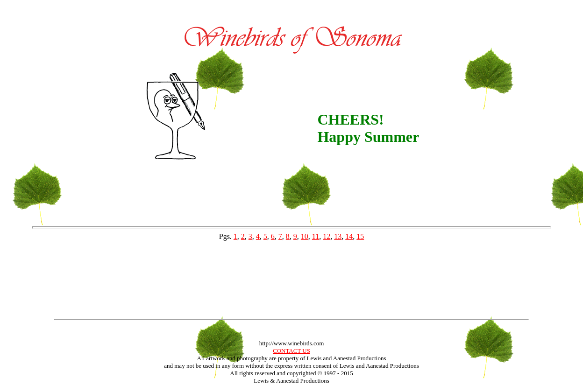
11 (316, 236)
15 (360, 236)
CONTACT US (291, 351)
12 (327, 236)
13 (338, 236)
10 (305, 236)
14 (349, 236)
